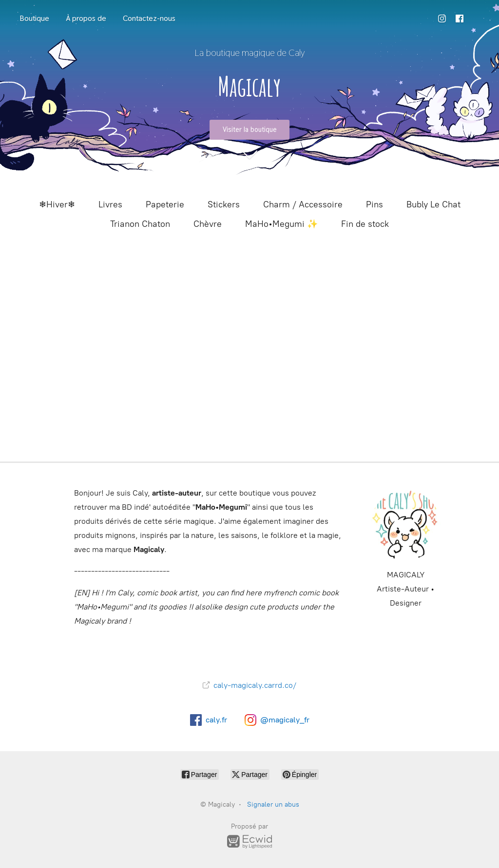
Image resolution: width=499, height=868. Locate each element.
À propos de (86, 18)
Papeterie (165, 204)
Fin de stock (365, 224)
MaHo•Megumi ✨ (281, 224)
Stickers (224, 204)
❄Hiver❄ (57, 204)
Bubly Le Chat (433, 204)
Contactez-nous (149, 18)
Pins (374, 204)
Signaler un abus (273, 804)
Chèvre (208, 224)
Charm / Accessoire (303, 204)
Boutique (34, 18)
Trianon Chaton (140, 224)
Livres (110, 204)
